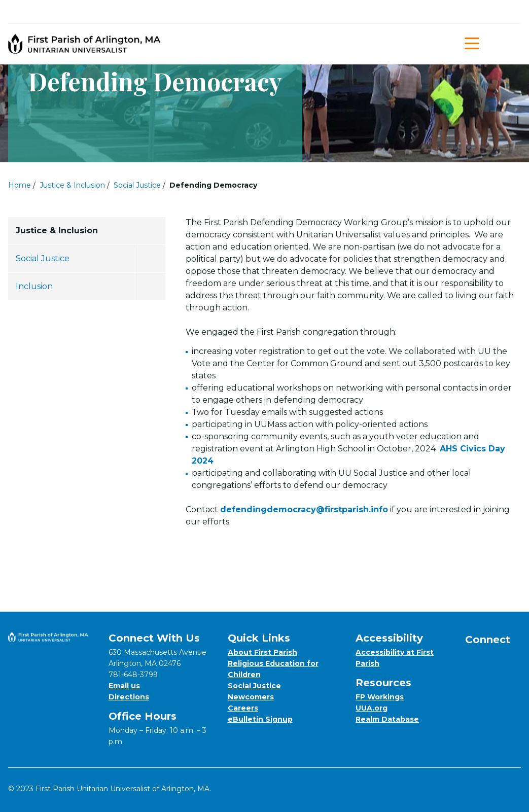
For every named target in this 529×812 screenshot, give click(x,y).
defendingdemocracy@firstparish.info (304, 509)
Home (20, 185)
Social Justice (137, 185)
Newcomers (251, 697)
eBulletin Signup (260, 719)
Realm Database (387, 719)
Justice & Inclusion (72, 185)
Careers (243, 708)
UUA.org (372, 708)
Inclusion (34, 286)
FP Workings (380, 697)
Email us (124, 686)
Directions (129, 697)
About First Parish (262, 652)
